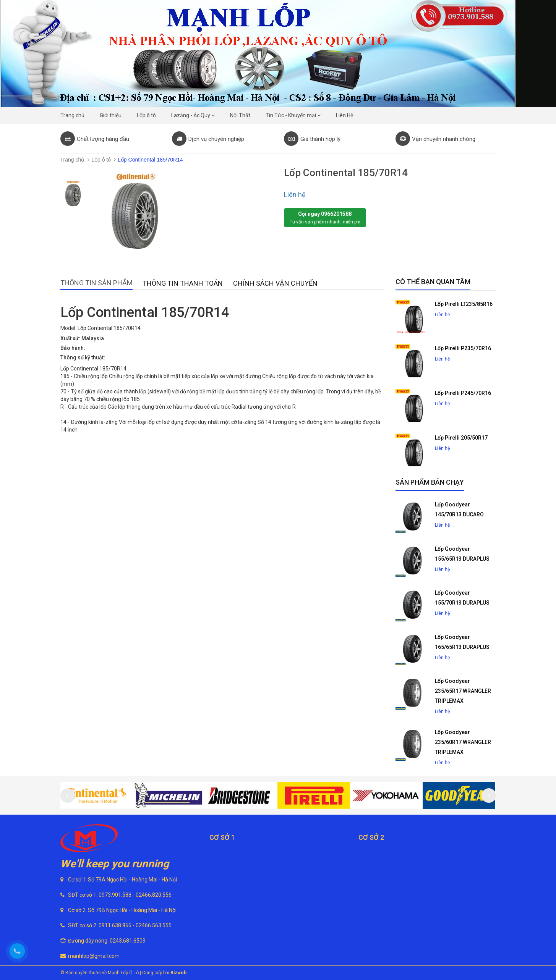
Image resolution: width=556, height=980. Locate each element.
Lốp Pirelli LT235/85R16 (464, 304)
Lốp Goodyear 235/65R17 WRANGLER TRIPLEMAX (463, 691)
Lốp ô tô (101, 160)
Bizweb (178, 973)
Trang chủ (73, 160)
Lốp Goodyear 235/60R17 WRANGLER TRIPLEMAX (463, 742)
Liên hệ (295, 195)
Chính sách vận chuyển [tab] (275, 283)
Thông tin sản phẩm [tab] (96, 283)
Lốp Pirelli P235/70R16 (463, 348)
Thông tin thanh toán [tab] (183, 283)
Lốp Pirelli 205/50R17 (461, 438)
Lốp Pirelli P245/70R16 (463, 393)
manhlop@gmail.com (94, 956)
